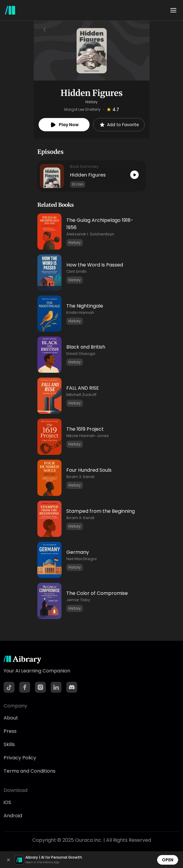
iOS (7, 802)
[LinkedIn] (56, 687)
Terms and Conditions (30, 771)
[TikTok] (9, 687)
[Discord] (72, 687)
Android (13, 816)
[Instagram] (40, 687)
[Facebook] (25, 687)
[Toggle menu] (173, 10)
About (11, 718)
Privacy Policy (20, 758)
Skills (9, 744)
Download (16, 790)
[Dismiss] (8, 860)
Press (10, 731)
